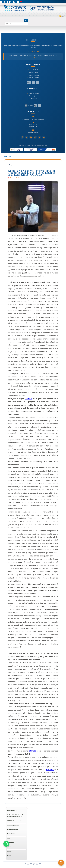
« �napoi (11, 165)
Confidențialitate (33, 96)
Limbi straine (11, 834)
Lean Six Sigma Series (13, 825)
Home (6, 156)
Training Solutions (33, 75)
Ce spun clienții (33, 51)
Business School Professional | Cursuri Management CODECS (16, 816)
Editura (9, 851)
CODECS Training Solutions (15, 821)
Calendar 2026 (33, 70)
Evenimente (10, 842)
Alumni (9, 847)
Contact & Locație (33, 78)
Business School (33, 72)
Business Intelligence (13, 829)
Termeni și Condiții (33, 93)
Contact (63, 16)
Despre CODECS (12, 811)
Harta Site (33, 98)
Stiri (8, 838)
